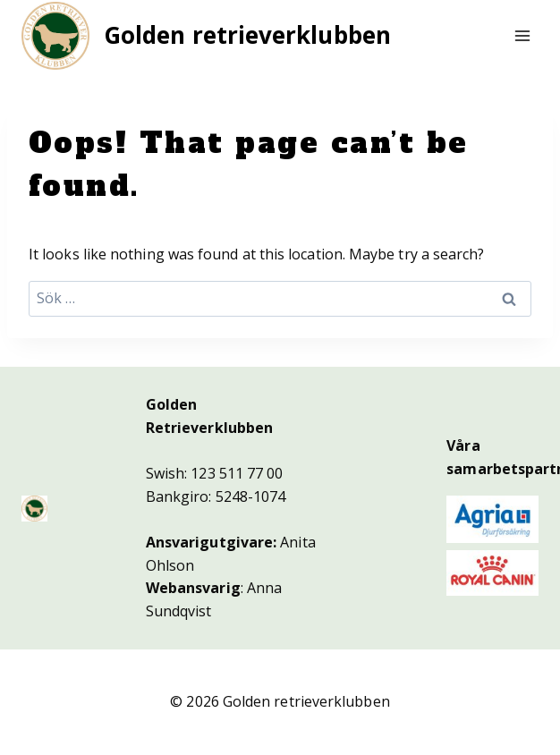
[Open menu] (522, 35)
